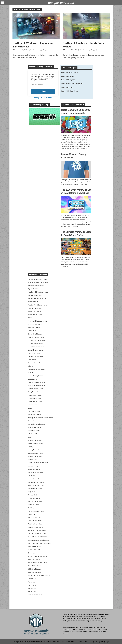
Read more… (85, 149)
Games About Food (67, 88)
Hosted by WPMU (84, 642)
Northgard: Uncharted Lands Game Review (85, 45)
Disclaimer (71, 642)
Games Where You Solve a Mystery (72, 84)
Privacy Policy (59, 642)
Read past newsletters (43, 98)
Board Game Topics (69, 68)
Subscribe (47, 642)
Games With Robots (67, 76)
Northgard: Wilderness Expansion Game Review (33, 45)
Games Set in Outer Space (69, 91)
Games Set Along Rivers (68, 80)
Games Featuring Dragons (69, 73)
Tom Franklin (34, 50)
